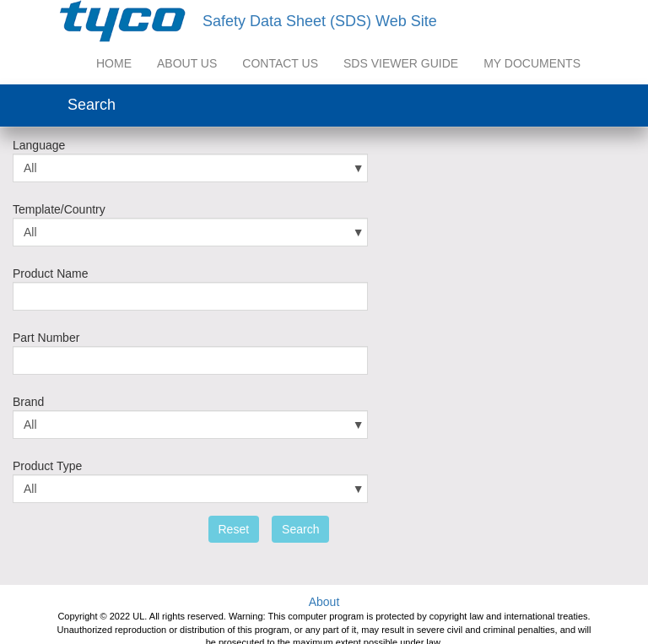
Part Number (46, 338)
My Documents (532, 63)
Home (114, 63)
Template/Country (59, 209)
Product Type (47, 466)
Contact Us (280, 63)
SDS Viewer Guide (401, 63)
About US (187, 63)
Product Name (50, 273)
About (324, 602)
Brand (28, 402)
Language (39, 145)
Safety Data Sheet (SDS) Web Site (320, 21)
